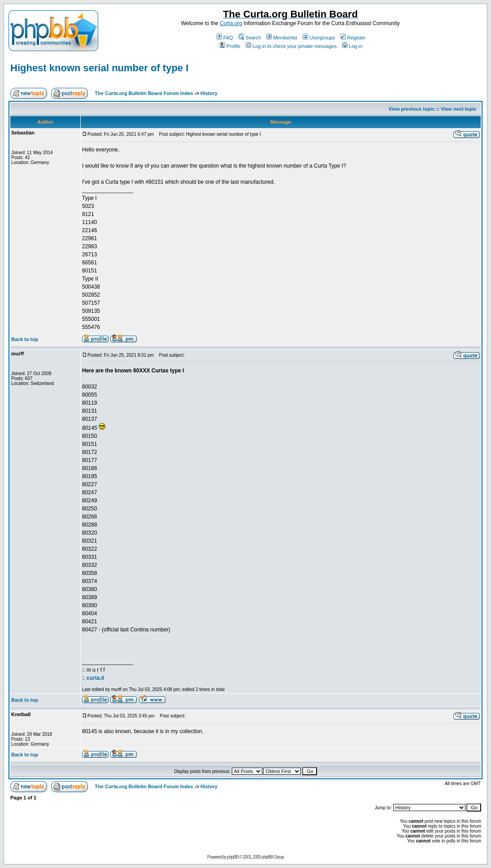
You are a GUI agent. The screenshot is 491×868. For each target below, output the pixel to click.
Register (353, 38)
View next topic (459, 109)
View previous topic (411, 109)
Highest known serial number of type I (99, 68)
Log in (352, 46)
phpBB (233, 857)
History (209, 93)
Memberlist (282, 38)
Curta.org (231, 23)
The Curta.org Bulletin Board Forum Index (144, 93)
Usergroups (319, 38)
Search (250, 38)
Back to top (25, 339)
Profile (230, 46)
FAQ (225, 38)
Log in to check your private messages (291, 46)
